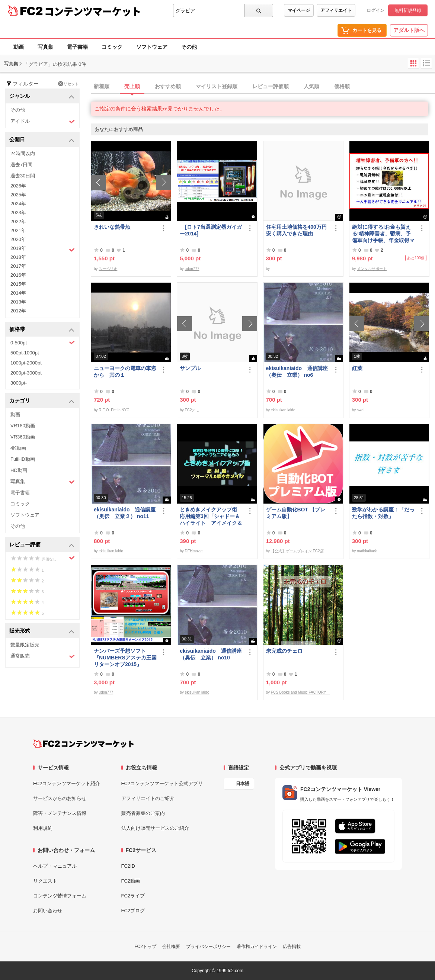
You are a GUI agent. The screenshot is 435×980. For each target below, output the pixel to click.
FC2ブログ (133, 911)
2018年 (18, 257)
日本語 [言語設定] (243, 784)
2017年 (18, 266)
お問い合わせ (48, 911)
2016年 (18, 275)
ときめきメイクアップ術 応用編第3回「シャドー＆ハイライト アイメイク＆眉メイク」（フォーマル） (211, 516)
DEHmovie (194, 551)
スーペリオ (108, 269)
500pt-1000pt (25, 353)
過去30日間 (23, 176)
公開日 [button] (42, 140)
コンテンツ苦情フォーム (60, 896)
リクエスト (45, 881)
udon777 (192, 269)
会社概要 (171, 947)
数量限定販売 (25, 645)
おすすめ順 (168, 86)
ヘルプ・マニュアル (55, 866)
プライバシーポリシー (208, 947)
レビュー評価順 (271, 86)
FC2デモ (192, 410)
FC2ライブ (133, 896)
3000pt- (19, 383)
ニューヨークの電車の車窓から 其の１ (125, 372)
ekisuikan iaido (283, 410)
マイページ (299, 10)
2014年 (18, 293)
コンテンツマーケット (93, 11)
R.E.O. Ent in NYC (114, 410)
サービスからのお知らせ (60, 798)
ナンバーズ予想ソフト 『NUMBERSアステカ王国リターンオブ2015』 (125, 658)
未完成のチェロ (284, 651)
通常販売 (43, 656)
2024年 (18, 204)
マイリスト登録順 (217, 86)
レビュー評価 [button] (42, 545)
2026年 (18, 186)
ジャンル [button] (42, 97)
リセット (68, 84)
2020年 (18, 239)
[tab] (263, 87)
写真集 (45, 47)
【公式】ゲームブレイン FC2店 (297, 551)
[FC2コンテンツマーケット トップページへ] (84, 743)
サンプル (190, 368)
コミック (112, 47)
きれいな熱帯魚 (112, 227)
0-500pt (43, 343)
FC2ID (128, 866)
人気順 (311, 86)
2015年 (18, 284)
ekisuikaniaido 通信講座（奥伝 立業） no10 (211, 654)
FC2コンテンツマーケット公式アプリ (162, 783)
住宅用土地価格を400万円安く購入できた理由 (296, 230)
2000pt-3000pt (26, 373)
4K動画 (18, 448)
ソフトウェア (152, 47)
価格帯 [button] (42, 330)
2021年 (18, 230)
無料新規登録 (408, 10)
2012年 (18, 311)
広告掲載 (292, 947)
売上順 (132, 86)
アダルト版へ (409, 30)
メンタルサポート (372, 269)
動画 (19, 47)
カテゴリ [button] (42, 401)
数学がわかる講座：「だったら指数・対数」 (383, 513)
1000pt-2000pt (26, 363)
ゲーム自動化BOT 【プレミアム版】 (296, 513)
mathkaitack (367, 551)
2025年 (18, 195)
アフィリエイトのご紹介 (148, 798)
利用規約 (43, 828)
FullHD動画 (23, 459)
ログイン (375, 10)
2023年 (18, 213)
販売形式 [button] (42, 631)
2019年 (43, 249)
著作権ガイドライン (257, 947)
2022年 (18, 221)
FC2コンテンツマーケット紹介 (67, 783)
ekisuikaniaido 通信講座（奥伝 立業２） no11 (125, 513)
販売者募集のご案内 (143, 813)
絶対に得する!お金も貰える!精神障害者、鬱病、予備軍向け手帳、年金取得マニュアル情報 (383, 234)
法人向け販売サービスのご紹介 (155, 828)
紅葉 (357, 368)
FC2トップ (145, 947)
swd (360, 410)
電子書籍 (77, 47)
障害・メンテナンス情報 (60, 813)
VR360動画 (23, 437)
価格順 (342, 86)
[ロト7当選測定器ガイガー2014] (211, 230)
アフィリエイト (336, 10)
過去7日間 (21, 165)
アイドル (43, 121)
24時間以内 (23, 153)
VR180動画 (23, 426)
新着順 (102, 86)
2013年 (18, 302)
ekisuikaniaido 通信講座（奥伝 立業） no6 (297, 372)
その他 (189, 47)
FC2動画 (131, 881)
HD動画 (19, 470)
